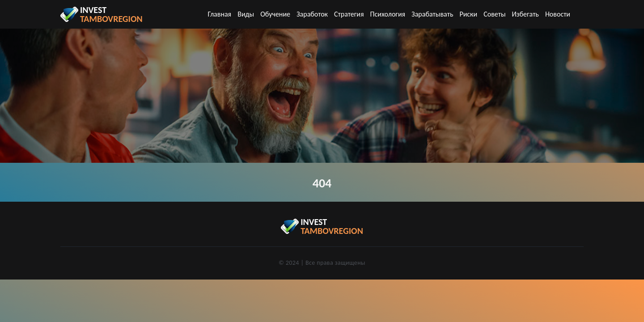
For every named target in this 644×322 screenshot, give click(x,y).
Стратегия (349, 14)
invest (111, 14)
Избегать (525, 14)
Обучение (275, 14)
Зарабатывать (432, 14)
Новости (558, 14)
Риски (468, 14)
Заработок (312, 14)
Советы (494, 14)
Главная (220, 14)
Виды (246, 14)
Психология (388, 14)
